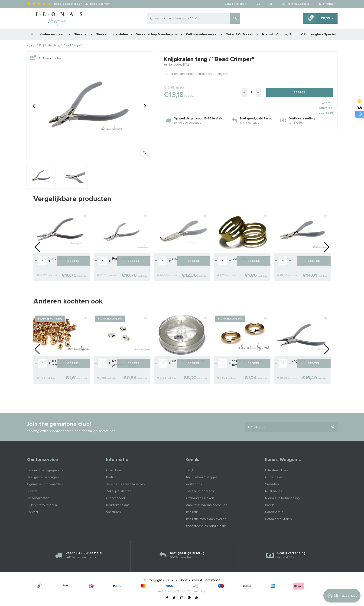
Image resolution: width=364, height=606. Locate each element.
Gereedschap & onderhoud (159, 34)
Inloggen (327, 4)
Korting (111, 477)
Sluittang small (168, 259)
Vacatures (114, 512)
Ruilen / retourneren (42, 505)
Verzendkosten (38, 498)
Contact (32, 512)
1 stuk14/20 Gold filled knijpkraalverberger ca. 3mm (58, 363)
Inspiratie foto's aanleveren (206, 519)
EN (271, 4)
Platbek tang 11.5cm (52, 259)
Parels (270, 505)
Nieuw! (267, 34)
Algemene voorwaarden (45, 484)
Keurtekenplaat (117, 505)
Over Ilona (114, 470)
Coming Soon (287, 34)
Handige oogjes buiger (234, 259)
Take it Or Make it (242, 34)
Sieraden (83, 34)
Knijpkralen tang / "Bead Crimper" (61, 46)
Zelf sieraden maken (204, 34)
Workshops (194, 484)
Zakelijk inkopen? (236, 4)
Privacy (32, 491)
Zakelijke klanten (119, 491)
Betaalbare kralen (278, 519)
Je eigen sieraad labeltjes (125, 484)
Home (30, 46)
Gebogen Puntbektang (114, 259)
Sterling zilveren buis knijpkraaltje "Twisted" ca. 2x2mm (117, 363)
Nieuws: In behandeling (282, 498)
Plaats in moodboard (48, 58)
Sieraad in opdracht (200, 491)
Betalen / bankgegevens (45, 470)
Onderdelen (274, 477)
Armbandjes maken (200, 498)
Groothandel (115, 498)
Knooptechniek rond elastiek (207, 526)
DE (258, 4)
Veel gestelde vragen (43, 477)
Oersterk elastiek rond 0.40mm (181, 361)
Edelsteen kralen (278, 470)
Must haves (274, 491)
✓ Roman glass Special (318, 34)
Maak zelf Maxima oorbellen (206, 505)
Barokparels (274, 512)
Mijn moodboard (296, 4)
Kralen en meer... (55, 34)
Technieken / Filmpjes (201, 477)
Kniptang (284, 259)
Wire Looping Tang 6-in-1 (296, 361)
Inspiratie (192, 512)
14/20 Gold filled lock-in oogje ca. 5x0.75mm (240, 363)
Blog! (189, 470)
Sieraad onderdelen (114, 34)
